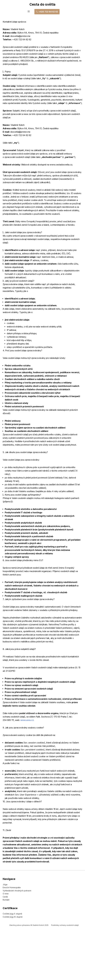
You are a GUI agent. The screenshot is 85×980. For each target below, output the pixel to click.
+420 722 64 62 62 (47, 12)
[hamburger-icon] (29, 12)
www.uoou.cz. (29, 754)
